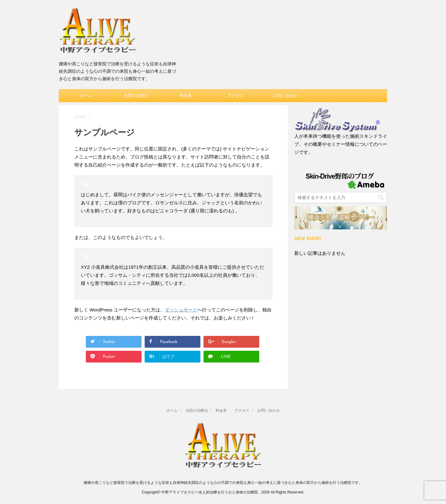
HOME (80, 117)
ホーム (86, 96)
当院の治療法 (136, 96)
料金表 (186, 96)
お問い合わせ (285, 96)
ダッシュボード (181, 310)
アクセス (235, 96)
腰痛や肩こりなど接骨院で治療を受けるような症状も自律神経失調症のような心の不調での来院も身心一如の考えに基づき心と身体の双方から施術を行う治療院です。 (223, 483)
